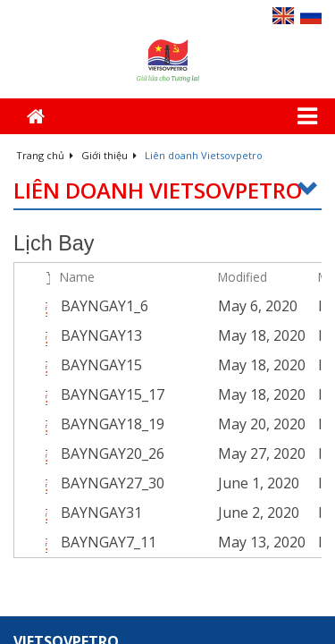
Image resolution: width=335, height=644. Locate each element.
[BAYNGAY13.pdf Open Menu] (199, 335)
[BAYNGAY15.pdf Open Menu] (199, 365)
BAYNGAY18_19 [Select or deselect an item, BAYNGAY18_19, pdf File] (113, 424)
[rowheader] (28, 306)
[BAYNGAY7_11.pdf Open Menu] (199, 542)
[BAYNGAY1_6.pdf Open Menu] (199, 306)
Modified (243, 277)
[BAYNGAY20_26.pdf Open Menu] (199, 453)
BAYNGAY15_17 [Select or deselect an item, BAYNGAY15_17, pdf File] (113, 394)
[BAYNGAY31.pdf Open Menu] (199, 513)
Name (77, 277)
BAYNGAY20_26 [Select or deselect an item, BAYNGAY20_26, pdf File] (113, 453)
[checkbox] (25, 277)
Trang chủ (45, 155)
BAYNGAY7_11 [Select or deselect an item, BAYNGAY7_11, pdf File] (109, 542)
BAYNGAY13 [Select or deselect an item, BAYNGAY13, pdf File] (101, 335)
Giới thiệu (109, 155)
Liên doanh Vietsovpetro (167, 191)
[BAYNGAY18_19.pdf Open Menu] (199, 424)
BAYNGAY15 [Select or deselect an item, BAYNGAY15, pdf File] (101, 365)
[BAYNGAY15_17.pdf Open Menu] (199, 394)
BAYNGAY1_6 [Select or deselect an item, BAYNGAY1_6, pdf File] (105, 306)
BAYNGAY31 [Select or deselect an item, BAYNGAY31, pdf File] (101, 513)
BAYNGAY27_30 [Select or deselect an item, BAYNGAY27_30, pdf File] (113, 483)
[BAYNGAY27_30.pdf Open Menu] (199, 483)
